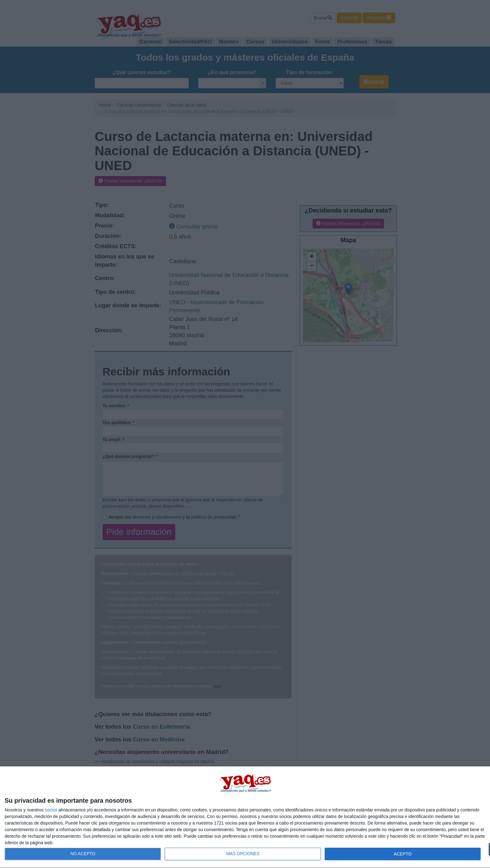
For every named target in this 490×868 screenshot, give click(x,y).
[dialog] (245, 817)
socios (51, 810)
